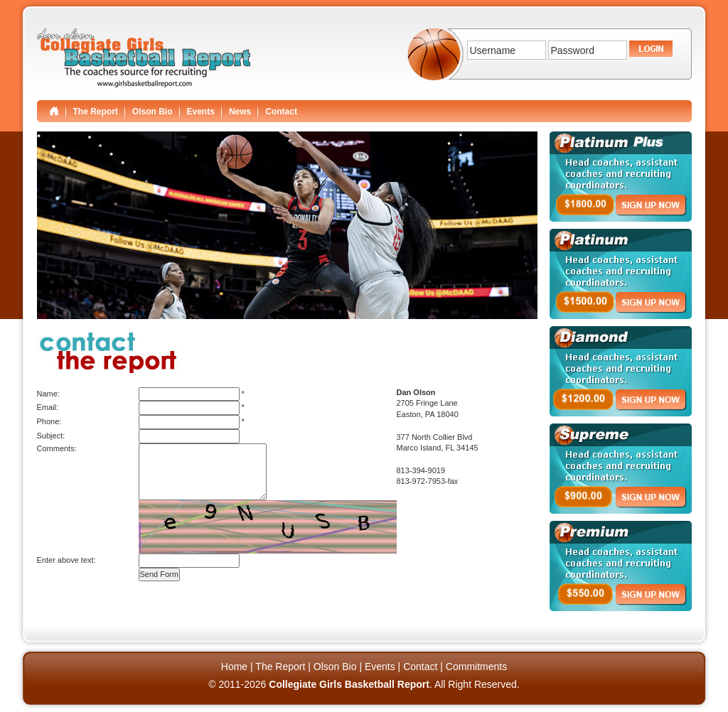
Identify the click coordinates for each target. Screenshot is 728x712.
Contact (281, 112)
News (240, 112)
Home (234, 667)
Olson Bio (152, 112)
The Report (96, 112)
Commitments (476, 667)
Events (201, 112)
